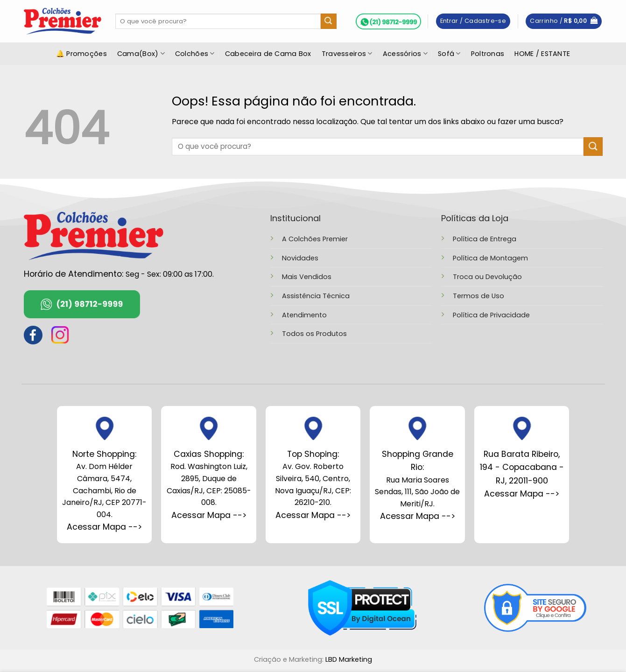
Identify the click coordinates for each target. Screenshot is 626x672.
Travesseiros (347, 54)
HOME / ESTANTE (542, 54)
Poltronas (488, 54)
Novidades (300, 258)
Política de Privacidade (491, 315)
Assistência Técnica (316, 296)
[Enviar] (329, 21)
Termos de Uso (478, 296)
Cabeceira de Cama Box (268, 54)
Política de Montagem (490, 258)
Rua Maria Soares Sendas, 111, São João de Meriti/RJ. (417, 479)
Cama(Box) (141, 54)
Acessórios (405, 54)
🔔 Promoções (81, 54)
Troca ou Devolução (487, 277)
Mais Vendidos (307, 277)
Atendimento (304, 315)
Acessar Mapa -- (207, 515)
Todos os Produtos (314, 334)
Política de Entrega (485, 239)
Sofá (449, 54)
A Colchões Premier (315, 239)
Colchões (195, 54)
